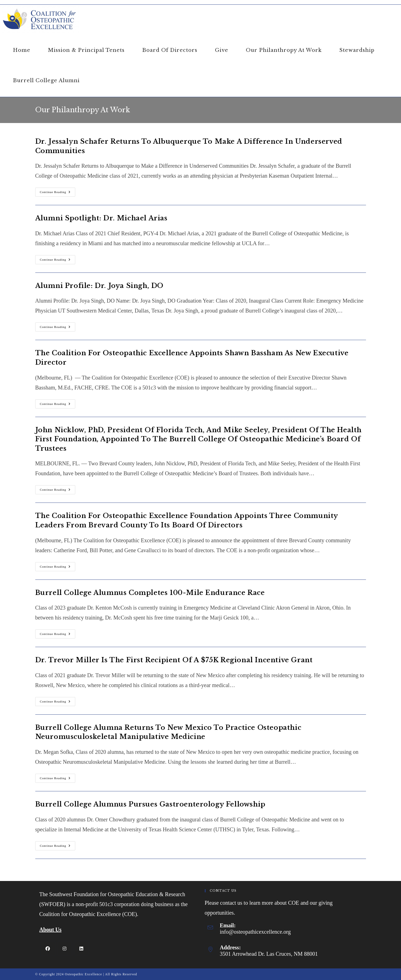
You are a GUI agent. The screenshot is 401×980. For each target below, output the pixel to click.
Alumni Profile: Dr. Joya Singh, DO (99, 286)
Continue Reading (58, 193)
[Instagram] (65, 948)
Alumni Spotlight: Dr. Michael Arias (101, 218)
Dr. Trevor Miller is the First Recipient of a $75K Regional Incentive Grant (174, 660)
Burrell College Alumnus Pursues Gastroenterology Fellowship (150, 804)
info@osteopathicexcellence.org (255, 932)
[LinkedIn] (81, 948)
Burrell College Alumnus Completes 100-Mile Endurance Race (150, 593)
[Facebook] (48, 948)
